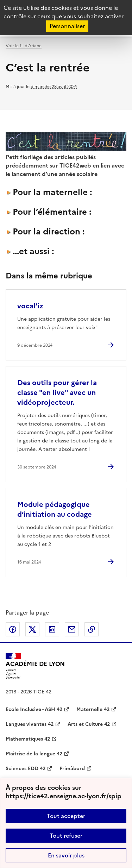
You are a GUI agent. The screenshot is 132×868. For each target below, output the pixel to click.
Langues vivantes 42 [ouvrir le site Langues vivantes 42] (30, 724)
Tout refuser (66, 836)
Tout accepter (66, 816)
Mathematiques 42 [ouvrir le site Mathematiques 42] (28, 739)
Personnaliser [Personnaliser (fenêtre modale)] (67, 26)
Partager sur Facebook (13, 629)
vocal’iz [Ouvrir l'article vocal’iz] (30, 306)
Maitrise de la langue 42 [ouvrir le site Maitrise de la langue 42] (34, 754)
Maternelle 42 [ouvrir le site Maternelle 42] (93, 709)
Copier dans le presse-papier (92, 629)
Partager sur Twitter (32, 629)
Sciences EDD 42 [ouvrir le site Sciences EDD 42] (26, 769)
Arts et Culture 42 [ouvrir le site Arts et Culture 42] (89, 724)
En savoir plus (66, 855)
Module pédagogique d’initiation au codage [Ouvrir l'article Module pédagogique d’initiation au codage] (55, 509)
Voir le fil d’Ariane (24, 46)
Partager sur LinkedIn (52, 629)
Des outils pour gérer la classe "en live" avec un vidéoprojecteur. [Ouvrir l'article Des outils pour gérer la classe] (57, 392)
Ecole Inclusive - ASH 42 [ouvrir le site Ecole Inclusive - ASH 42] (34, 709)
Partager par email (72, 629)
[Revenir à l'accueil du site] (35, 666)
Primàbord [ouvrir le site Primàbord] (72, 769)
